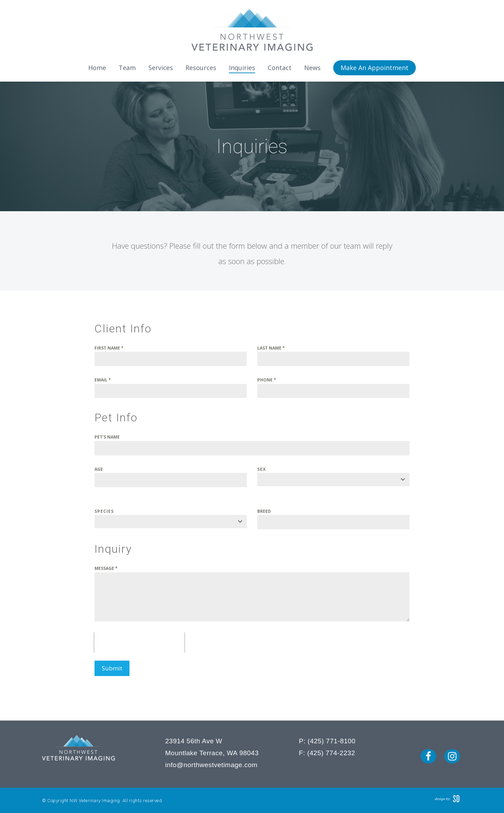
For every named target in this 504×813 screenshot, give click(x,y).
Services (161, 68)
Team (127, 68)
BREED (264, 511)
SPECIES (104, 511)
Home (97, 68)
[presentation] (139, 642)
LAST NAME (271, 348)
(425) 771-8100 (332, 739)
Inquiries (242, 68)
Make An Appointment (374, 68)
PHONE (267, 380)
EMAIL (103, 380)
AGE (99, 469)
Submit (112, 668)
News (312, 68)
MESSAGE (106, 568)
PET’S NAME (107, 437)
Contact (280, 68)
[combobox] (333, 480)
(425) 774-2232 (331, 751)
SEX (262, 469)
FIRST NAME (109, 348)
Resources (201, 68)
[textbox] (327, 480)
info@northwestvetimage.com (211, 763)
